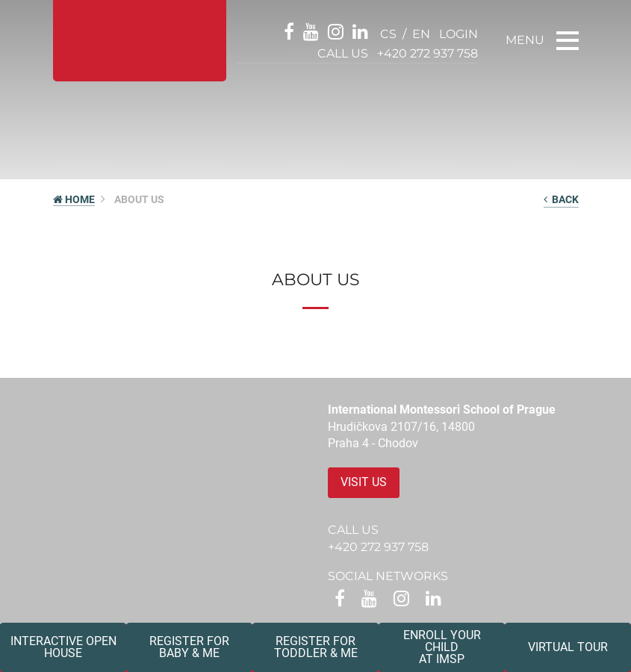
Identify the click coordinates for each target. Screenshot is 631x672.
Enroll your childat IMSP (442, 647)
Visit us (364, 482)
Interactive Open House (63, 647)
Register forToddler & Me (316, 647)
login (459, 34)
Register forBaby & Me (189, 647)
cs (388, 34)
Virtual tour (568, 647)
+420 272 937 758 (428, 53)
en (421, 34)
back (561, 199)
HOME (74, 199)
